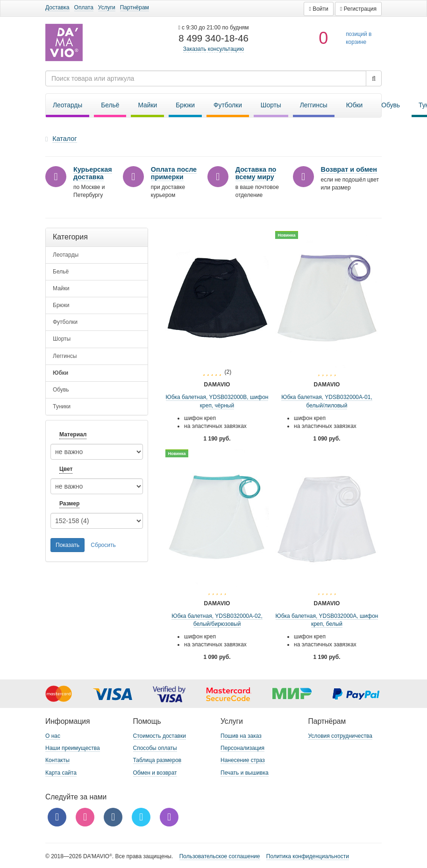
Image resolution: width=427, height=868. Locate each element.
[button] (318, 9)
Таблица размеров (157, 760)
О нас (53, 736)
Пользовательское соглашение (220, 856)
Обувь (391, 105)
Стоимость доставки (160, 736)
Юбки (355, 105)
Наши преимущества (73, 748)
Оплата (84, 7)
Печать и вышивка (245, 773)
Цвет (66, 469)
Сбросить (103, 545)
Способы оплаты (155, 748)
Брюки (185, 105)
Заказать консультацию (213, 49)
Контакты (57, 760)
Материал (73, 434)
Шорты (271, 105)
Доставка (57, 7)
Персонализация (242, 748)
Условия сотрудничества (340, 736)
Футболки (228, 105)
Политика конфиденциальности (308, 856)
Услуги (107, 7)
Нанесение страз (243, 760)
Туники (62, 406)
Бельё (110, 105)
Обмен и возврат (155, 773)
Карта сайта (61, 773)
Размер (69, 504)
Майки (147, 105)
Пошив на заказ (241, 736)
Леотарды (68, 105)
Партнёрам (135, 7)
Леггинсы (314, 105)
